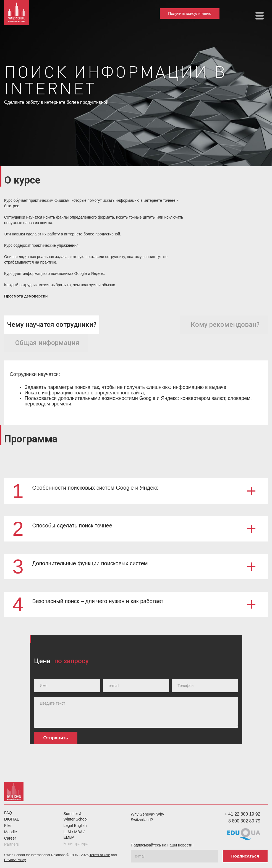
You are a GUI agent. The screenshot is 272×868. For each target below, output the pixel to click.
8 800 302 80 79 (244, 821)
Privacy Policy (15, 860)
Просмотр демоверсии (26, 296)
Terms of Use (100, 855)
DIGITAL (11, 819)
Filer (8, 825)
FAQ (8, 813)
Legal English (75, 825)
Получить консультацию (190, 14)
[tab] (52, 325)
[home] (17, 12)
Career (10, 838)
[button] (260, 16)
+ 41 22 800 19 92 (242, 814)
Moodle (11, 832)
